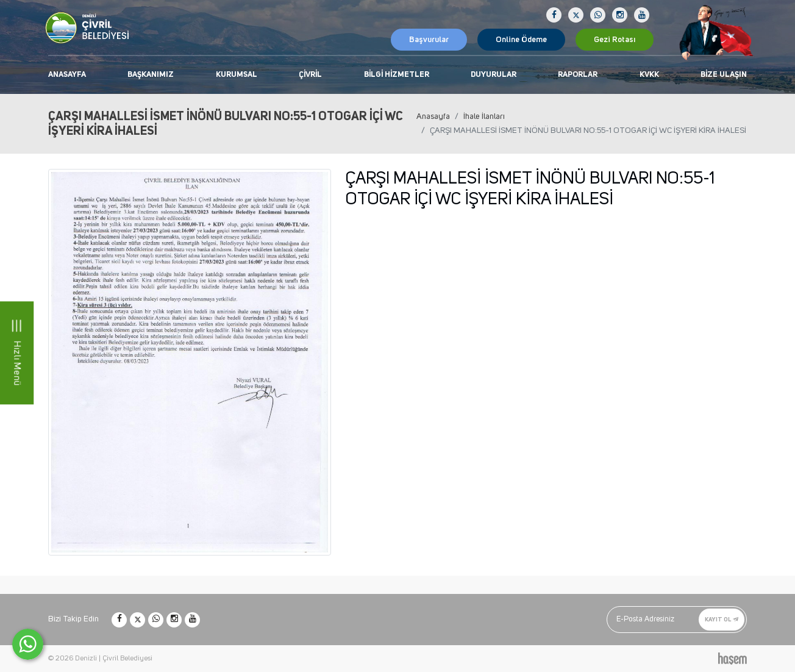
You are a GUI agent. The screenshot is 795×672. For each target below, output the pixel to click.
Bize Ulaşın (724, 75)
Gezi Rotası (615, 40)
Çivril (310, 75)
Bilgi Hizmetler (397, 75)
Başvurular (429, 40)
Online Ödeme (521, 40)
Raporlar (578, 75)
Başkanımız (151, 75)
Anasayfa (67, 75)
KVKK (649, 75)
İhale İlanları (484, 116)
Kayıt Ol (722, 619)
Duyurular (494, 75)
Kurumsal (237, 75)
